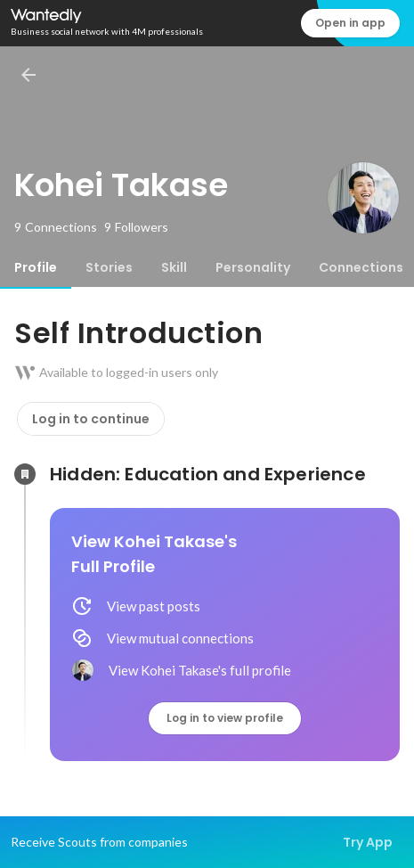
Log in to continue (91, 419)
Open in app (350, 23)
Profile (36, 267)
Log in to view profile (225, 718)
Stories (109, 267)
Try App (368, 842)
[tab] (36, 267)
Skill (174, 267)
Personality (253, 267)
